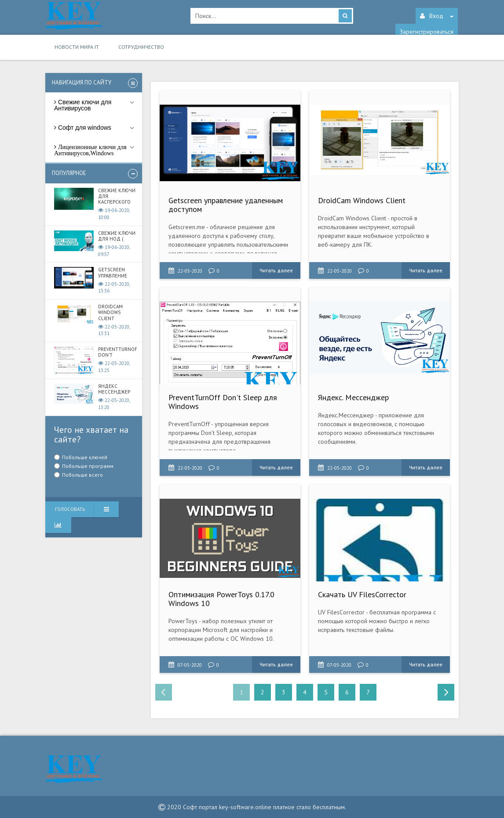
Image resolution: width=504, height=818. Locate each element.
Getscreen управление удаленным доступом (226, 205)
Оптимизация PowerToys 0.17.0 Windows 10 (221, 599)
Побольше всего (82, 475)
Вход (437, 16)
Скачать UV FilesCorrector (362, 594)
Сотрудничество (141, 47)
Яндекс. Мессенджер (353, 397)
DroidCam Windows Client (362, 200)
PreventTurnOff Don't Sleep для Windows (223, 402)
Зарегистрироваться (427, 32)
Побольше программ (88, 466)
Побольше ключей (85, 457)
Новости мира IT (77, 47)
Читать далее (276, 270)
